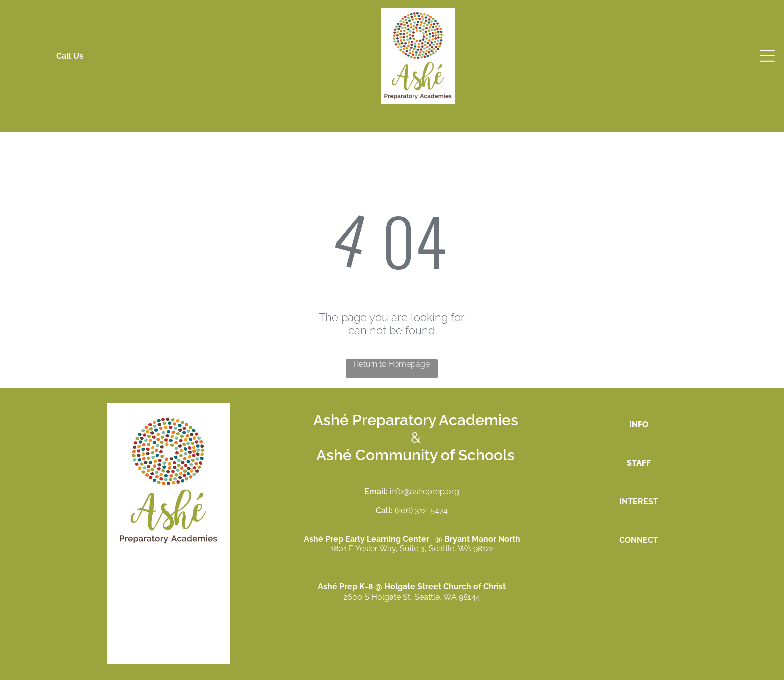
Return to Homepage (392, 364)
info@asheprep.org (425, 491)
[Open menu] (767, 56)
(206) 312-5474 (421, 510)
